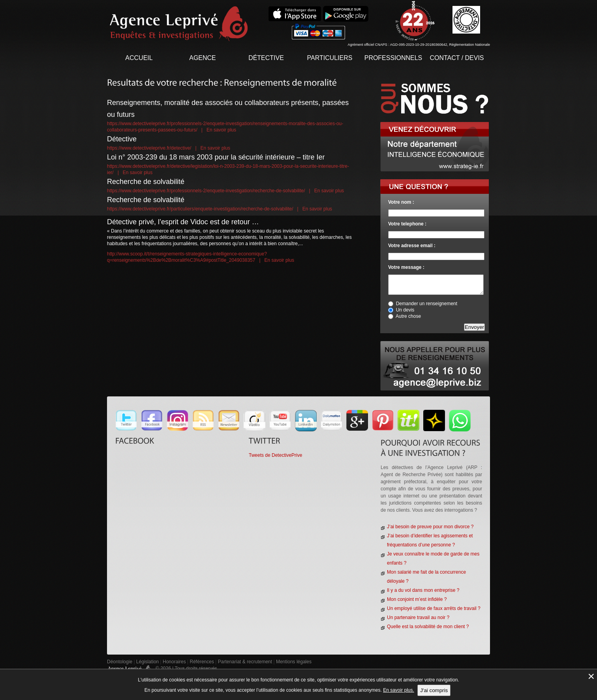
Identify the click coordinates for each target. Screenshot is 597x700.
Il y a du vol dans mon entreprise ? (423, 590)
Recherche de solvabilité (146, 182)
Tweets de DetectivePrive (275, 455)
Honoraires (174, 662)
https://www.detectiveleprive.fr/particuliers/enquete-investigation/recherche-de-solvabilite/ (200, 209)
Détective (266, 58)
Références (202, 662)
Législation (147, 662)
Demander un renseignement (427, 304)
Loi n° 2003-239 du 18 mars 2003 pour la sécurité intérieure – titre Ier (216, 157)
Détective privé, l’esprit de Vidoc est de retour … (183, 222)
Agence (203, 58)
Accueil (139, 58)
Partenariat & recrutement (246, 662)
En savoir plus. (399, 690)
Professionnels (393, 58)
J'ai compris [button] (434, 690)
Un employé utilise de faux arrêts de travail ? (434, 608)
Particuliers (330, 58)
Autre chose (408, 316)
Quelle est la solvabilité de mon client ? (428, 627)
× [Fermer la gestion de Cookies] (591, 676)
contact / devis (457, 58)
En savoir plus (221, 130)
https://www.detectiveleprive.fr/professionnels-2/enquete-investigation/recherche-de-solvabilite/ (206, 191)
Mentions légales (294, 662)
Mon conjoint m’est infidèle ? (417, 599)
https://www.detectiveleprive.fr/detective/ (149, 148)
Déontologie (120, 662)
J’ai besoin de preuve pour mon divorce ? (430, 527)
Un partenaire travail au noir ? (418, 617)
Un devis (405, 310)
